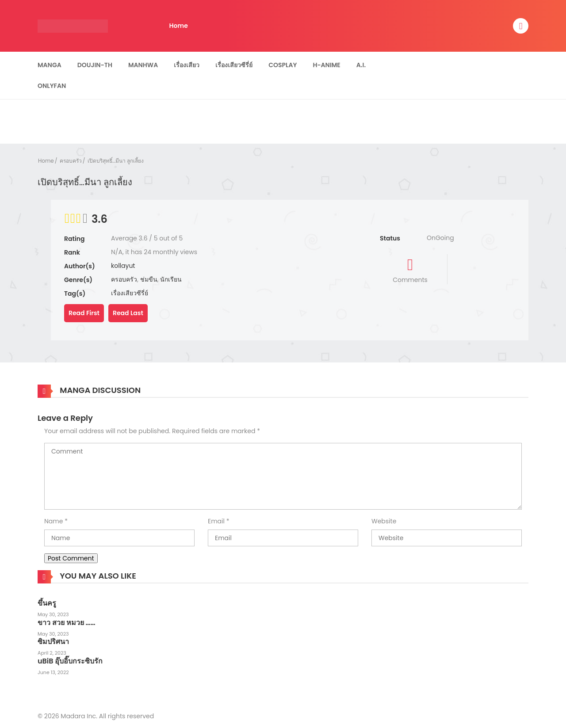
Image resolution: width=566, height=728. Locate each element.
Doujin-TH (95, 65)
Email (216, 521)
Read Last (128, 313)
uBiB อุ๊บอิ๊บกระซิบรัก (70, 661)
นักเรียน (171, 279)
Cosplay (283, 65)
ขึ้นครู (47, 603)
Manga (50, 65)
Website (384, 521)
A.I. (361, 65)
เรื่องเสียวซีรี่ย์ (234, 65)
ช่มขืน (149, 279)
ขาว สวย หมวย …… (67, 623)
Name (54, 521)
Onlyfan (52, 86)
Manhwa (143, 65)
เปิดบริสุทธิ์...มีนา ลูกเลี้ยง (116, 161)
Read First (84, 313)
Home (179, 26)
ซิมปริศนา (53, 642)
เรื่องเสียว (187, 65)
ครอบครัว (71, 161)
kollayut (123, 266)
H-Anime (326, 65)
